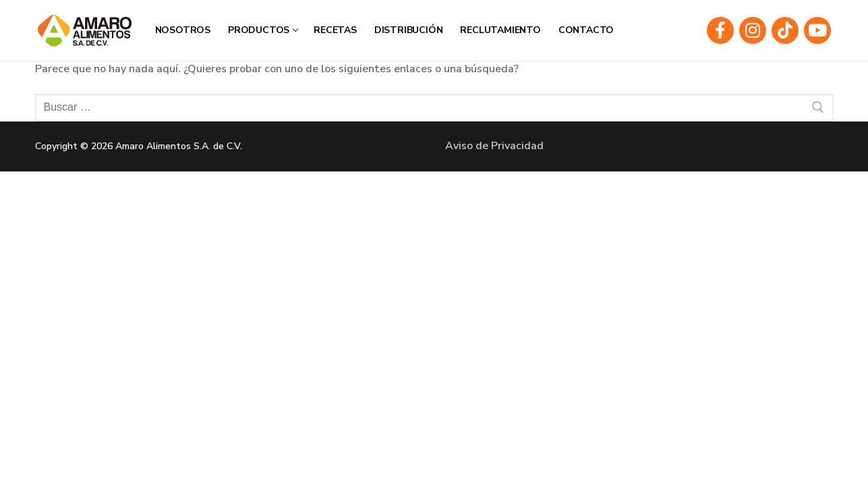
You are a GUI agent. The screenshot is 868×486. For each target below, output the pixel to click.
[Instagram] (753, 30)
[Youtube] (817, 30)
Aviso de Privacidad (494, 146)
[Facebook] (720, 30)
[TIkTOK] (785, 30)
